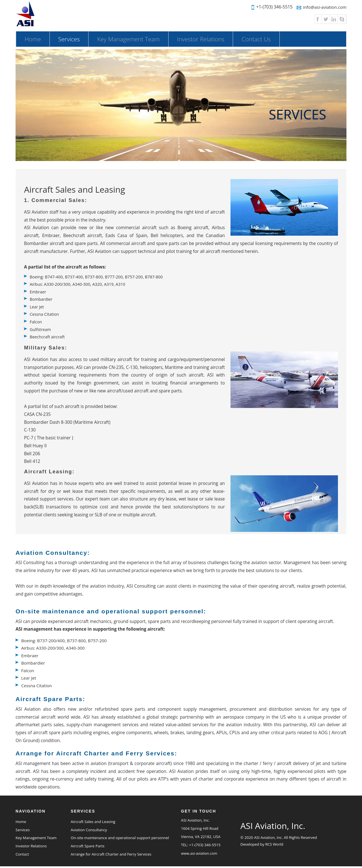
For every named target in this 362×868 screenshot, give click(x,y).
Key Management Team (128, 39)
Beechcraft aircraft (48, 336)
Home (33, 39)
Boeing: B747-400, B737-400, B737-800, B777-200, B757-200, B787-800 (97, 277)
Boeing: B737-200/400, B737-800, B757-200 (65, 639)
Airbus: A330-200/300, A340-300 (54, 647)
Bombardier (41, 299)
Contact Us (256, 39)
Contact (22, 854)
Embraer (38, 291)
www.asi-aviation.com (199, 853)
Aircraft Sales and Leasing (93, 821)
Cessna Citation (45, 313)
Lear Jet (37, 306)
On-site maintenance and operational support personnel (120, 837)
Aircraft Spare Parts (88, 846)
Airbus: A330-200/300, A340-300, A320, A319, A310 (78, 284)
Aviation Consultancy (89, 829)
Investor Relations (201, 39)
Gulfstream (40, 328)
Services (73, 39)
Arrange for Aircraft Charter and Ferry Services (111, 854)
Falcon (36, 321)
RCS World (274, 844)
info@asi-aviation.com (321, 7)
